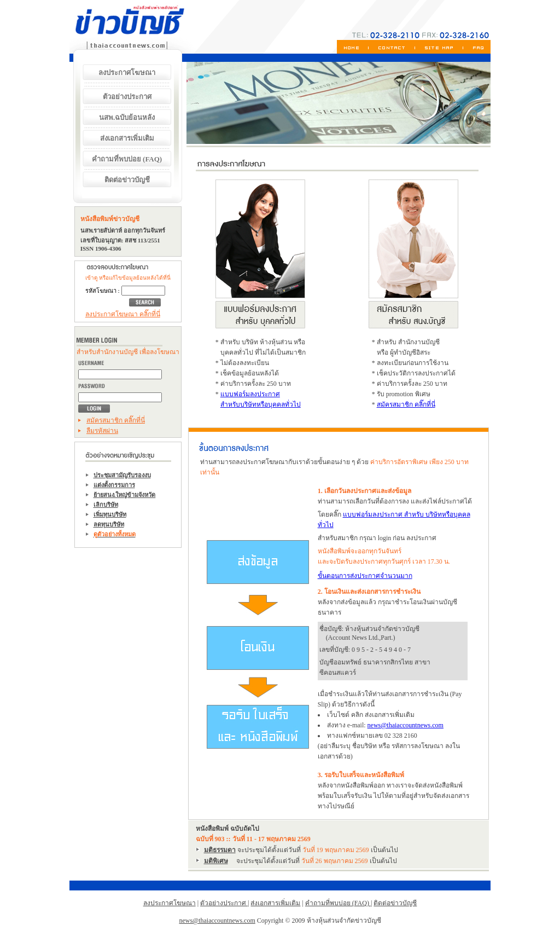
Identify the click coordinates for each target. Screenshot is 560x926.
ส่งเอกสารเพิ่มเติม (127, 138)
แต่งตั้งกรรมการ (114, 485)
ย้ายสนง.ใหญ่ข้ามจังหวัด (125, 495)
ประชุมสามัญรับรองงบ (122, 475)
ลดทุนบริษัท (109, 524)
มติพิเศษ (216, 861)
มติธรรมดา (220, 850)
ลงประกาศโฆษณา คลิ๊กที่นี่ (123, 314)
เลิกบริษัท (106, 505)
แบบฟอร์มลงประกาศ (250, 394)
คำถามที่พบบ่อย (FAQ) (127, 159)
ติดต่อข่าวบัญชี (127, 180)
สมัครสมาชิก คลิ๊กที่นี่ (116, 420)
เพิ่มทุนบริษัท (110, 514)
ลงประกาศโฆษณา (127, 73)
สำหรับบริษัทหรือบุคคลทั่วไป (261, 404)
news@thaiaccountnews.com (406, 725)
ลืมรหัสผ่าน (102, 431)
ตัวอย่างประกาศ (127, 97)
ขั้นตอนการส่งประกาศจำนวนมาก (365, 576)
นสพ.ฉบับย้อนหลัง (127, 117)
